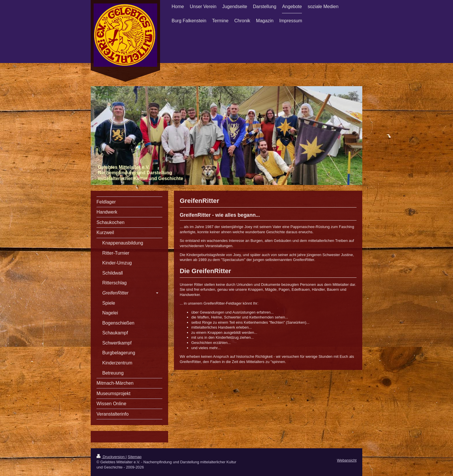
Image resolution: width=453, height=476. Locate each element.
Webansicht (347, 460)
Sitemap (135, 457)
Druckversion (111, 457)
